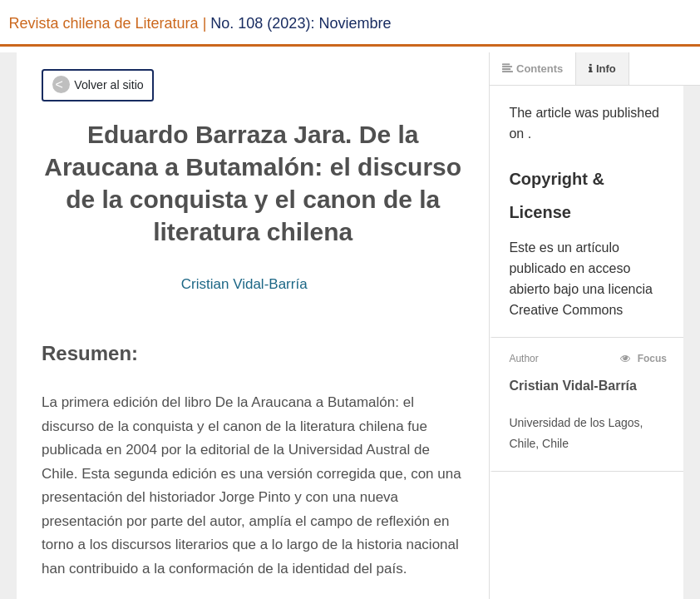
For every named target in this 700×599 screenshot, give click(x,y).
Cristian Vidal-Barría (244, 284)
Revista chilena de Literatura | (108, 23)
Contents (532, 69)
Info (602, 69)
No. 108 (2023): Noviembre (301, 23)
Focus (643, 359)
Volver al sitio (108, 85)
